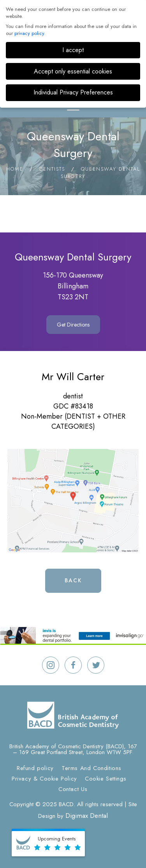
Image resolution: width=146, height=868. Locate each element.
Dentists (52, 169)
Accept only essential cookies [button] (73, 71)
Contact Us (73, 789)
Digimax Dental (87, 816)
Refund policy (35, 768)
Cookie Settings (106, 779)
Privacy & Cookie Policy (44, 779)
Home (15, 169)
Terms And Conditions (91, 768)
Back (73, 580)
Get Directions (73, 325)
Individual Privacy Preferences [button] (73, 92)
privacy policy (29, 33)
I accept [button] (73, 50)
